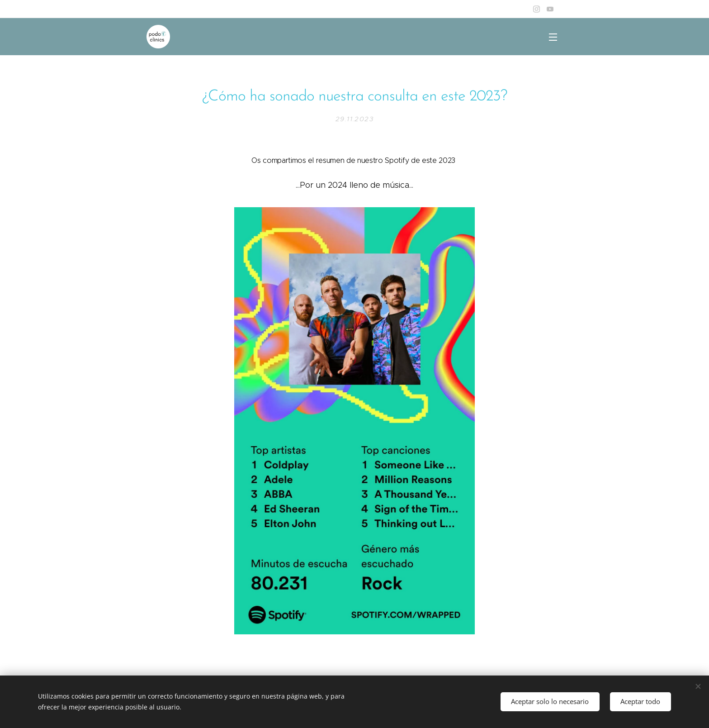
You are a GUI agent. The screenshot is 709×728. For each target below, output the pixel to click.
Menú (553, 37)
